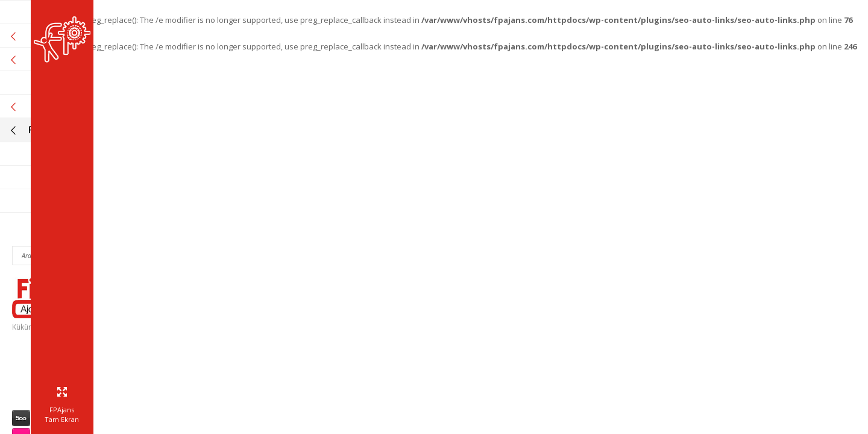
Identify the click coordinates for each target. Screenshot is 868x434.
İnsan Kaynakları (83, 154)
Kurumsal (65, 36)
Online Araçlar (65, 106)
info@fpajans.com (89, 392)
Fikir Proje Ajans (84, 12)
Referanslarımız (83, 83)
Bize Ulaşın (96, 201)
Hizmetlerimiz (65, 59)
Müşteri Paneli (87, 178)
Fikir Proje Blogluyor (65, 130)
